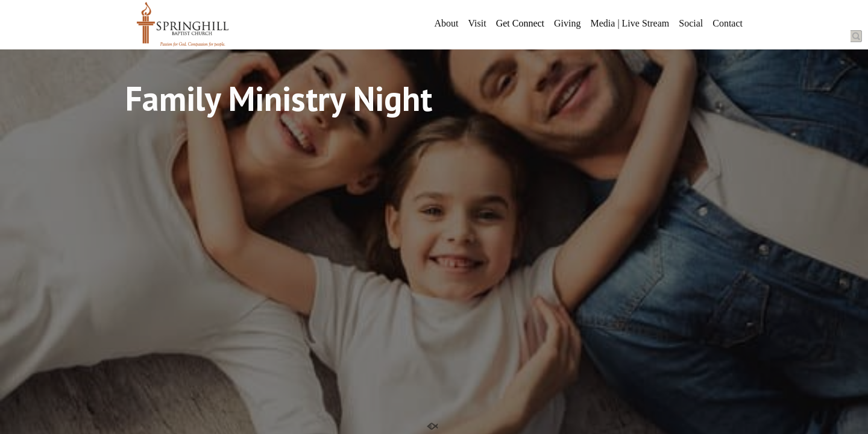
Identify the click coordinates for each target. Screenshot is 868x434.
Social (691, 23)
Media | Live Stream (630, 23)
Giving (567, 23)
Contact (728, 23)
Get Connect (520, 23)
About (446, 23)
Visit (477, 23)
